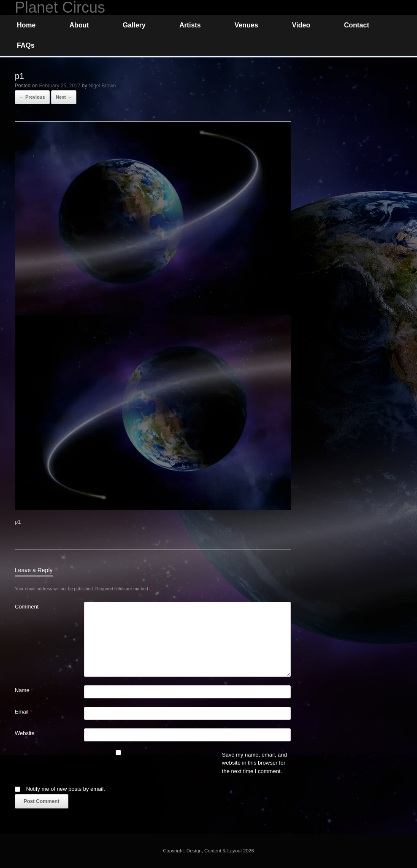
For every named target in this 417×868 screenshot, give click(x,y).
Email (23, 712)
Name (24, 690)
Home (26, 25)
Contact (357, 25)
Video (301, 25)
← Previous (32, 97)
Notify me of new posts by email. (66, 789)
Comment (27, 607)
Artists (190, 25)
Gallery (134, 25)
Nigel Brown (102, 86)
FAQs (26, 45)
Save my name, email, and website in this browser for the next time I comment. (255, 763)
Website (25, 733)
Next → (64, 97)
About (79, 25)
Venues (246, 25)
